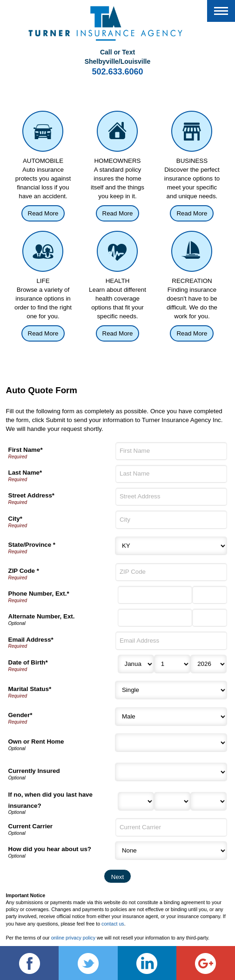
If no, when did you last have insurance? (50, 800)
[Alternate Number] (155, 618)
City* (15, 519)
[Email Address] (171, 641)
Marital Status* (30, 689)
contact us (113, 924)
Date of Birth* (28, 662)
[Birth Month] (136, 664)
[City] (171, 520)
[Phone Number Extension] (210, 595)
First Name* (26, 450)
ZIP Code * (24, 571)
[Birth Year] (208, 664)
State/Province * (32, 545)
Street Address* (32, 495)
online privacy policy (73, 938)
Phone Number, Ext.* (39, 594)
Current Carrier (31, 826)
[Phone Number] (155, 595)
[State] (171, 546)
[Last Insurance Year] (208, 801)
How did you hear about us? (50, 849)
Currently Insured (34, 771)
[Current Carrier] (171, 827)
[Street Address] (171, 497)
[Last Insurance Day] (172, 801)
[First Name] (171, 451)
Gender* (20, 715)
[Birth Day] (172, 664)
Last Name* (25, 473)
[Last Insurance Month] (136, 801)
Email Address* (31, 640)
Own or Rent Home (36, 742)
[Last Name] (171, 474)
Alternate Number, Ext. (42, 616)
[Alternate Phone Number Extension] (210, 618)
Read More (43, 213)
